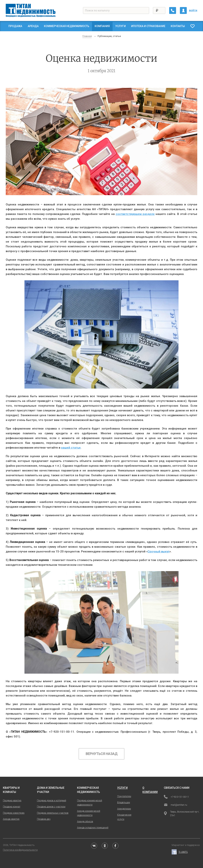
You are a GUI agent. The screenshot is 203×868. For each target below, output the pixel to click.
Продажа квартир (12, 801)
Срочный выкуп (159, 551)
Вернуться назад (102, 754)
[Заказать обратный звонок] (173, 10)
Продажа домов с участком (51, 807)
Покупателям (124, 796)
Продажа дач (44, 819)
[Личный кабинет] (183, 10)
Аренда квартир (11, 819)
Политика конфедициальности (20, 850)
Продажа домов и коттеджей (52, 801)
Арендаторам (124, 809)
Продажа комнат (12, 807)
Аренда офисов (85, 822)
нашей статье (71, 448)
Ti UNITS (180, 852)
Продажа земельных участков (53, 813)
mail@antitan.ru (175, 805)
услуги (122, 788)
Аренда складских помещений (93, 828)
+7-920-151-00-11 (176, 797)
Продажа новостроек (14, 813)
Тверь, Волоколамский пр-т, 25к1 (181, 814)
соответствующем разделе (135, 214)
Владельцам (124, 802)
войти (193, 10)
